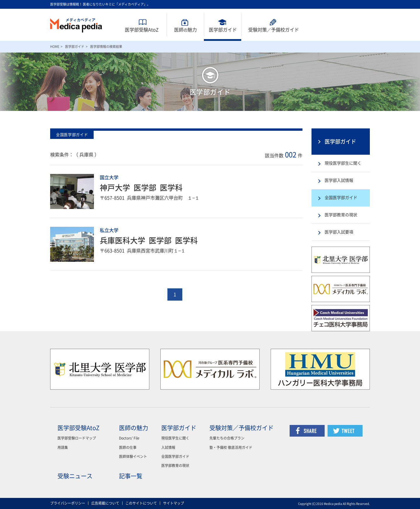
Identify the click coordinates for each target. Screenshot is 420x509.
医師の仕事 (128, 447)
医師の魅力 (134, 428)
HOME (55, 47)
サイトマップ (174, 503)
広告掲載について (105, 503)
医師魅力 (185, 30)
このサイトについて (141, 503)
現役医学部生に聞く (343, 163)
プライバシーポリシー (68, 503)
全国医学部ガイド (341, 198)
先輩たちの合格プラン (227, 438)
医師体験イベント (133, 456)
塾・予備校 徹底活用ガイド (231, 447)
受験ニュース (75, 476)
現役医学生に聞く (175, 438)
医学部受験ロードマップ (77, 438)
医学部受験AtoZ (142, 30)
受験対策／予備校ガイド (242, 428)
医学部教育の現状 (341, 215)
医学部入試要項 (339, 232)
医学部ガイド (223, 30)
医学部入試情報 (339, 180)
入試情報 (168, 447)
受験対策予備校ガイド (274, 30)
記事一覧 (131, 476)
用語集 (63, 447)
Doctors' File (129, 438)
